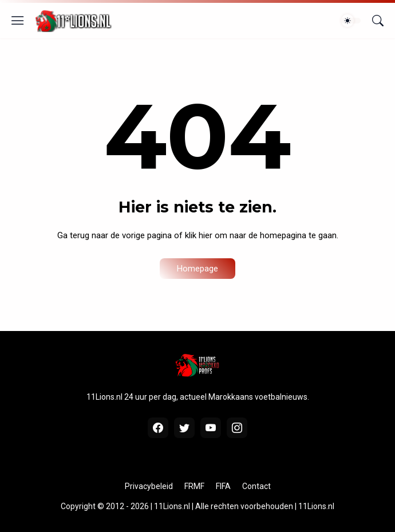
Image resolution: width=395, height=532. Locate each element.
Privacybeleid (149, 486)
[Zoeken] (378, 21)
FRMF (194, 486)
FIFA (223, 486)
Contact (256, 486)
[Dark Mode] (351, 21)
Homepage (197, 269)
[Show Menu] (18, 21)
